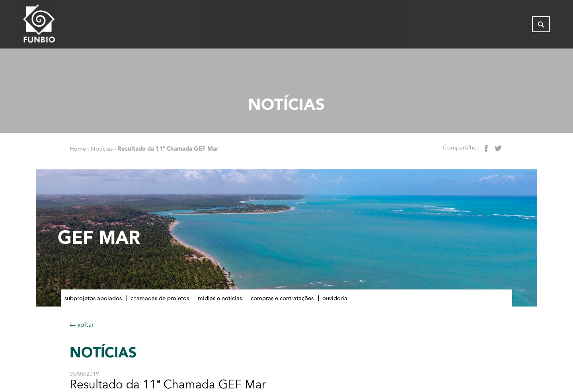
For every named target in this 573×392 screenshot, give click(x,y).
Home (78, 149)
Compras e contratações (282, 298)
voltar (82, 325)
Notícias (102, 149)
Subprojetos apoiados (93, 298)
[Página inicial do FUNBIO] (61, 26)
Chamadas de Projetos (160, 298)
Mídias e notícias (220, 298)
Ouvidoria (335, 298)
